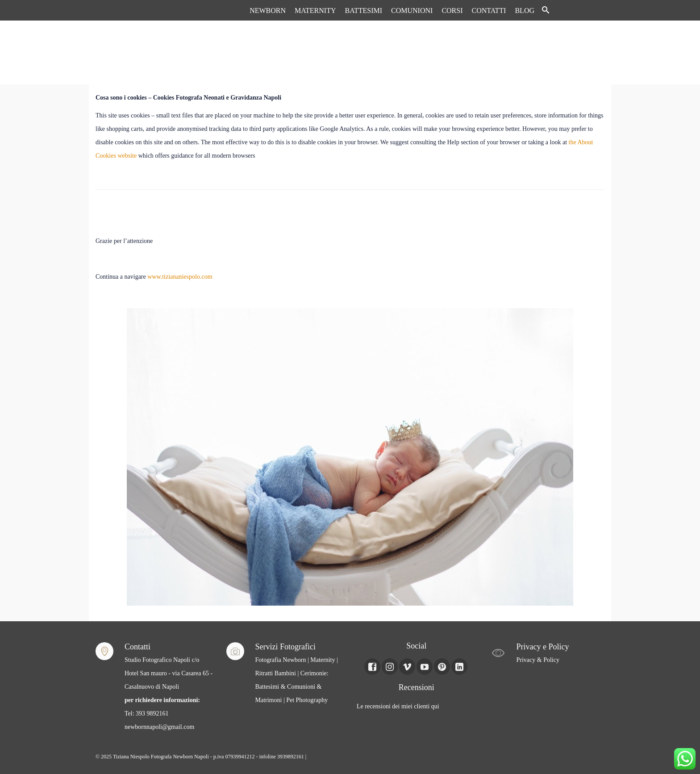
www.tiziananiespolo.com (180, 277)
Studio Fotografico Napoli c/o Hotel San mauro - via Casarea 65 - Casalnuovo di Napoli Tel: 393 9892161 (169, 687)
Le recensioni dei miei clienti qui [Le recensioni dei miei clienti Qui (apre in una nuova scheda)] (398, 706)
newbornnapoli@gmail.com (159, 727)
